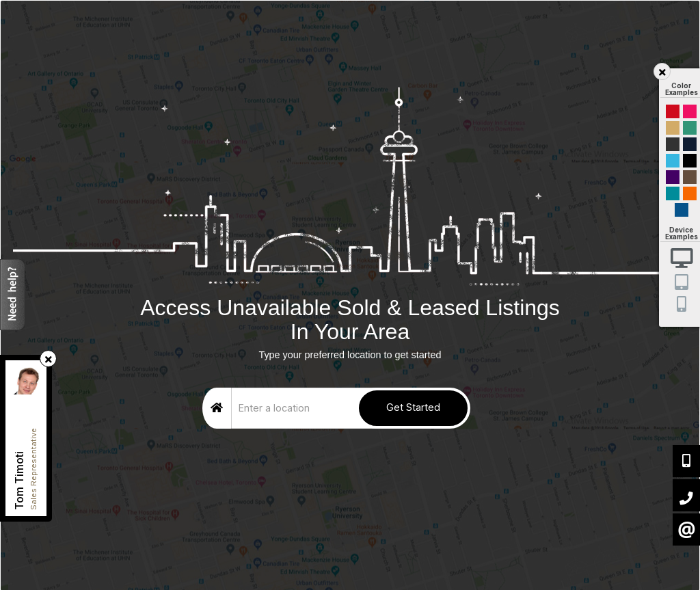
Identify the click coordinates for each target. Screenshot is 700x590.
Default (682, 210)
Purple (673, 177)
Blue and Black (673, 193)
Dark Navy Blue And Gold (690, 144)
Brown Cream (690, 177)
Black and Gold (673, 144)
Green (690, 128)
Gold (673, 128)
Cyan (673, 161)
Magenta (690, 111)
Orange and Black (690, 193)
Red (673, 111)
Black (690, 161)
